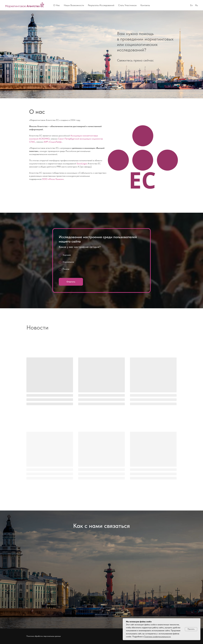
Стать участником (127, 5)
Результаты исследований (101, 5)
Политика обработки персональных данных (44, 636)
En (191, 5)
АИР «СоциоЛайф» (53, 142)
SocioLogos (82, 164)
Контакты (145, 5)
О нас (57, 5)
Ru (197, 5)
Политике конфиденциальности (157, 637)
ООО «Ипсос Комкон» (53, 179)
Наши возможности (74, 5)
